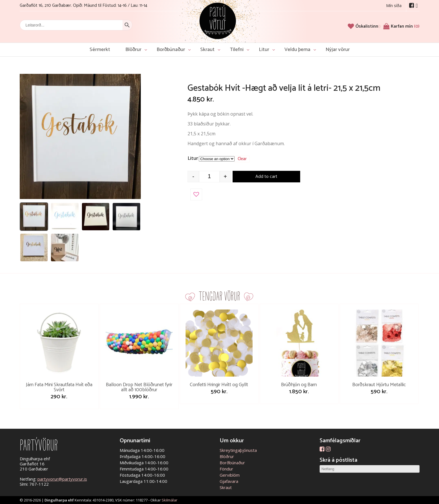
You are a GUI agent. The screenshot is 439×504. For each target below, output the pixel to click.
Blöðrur (133, 50)
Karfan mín (405, 26)
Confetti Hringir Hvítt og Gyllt (219, 385)
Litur (264, 50)
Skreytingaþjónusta (238, 450)
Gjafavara (229, 481)
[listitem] (34, 217)
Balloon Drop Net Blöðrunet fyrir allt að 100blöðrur (139, 387)
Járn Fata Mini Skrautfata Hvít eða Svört (59, 387)
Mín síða (394, 5)
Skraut (207, 50)
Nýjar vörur (338, 50)
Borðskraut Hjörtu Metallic (379, 385)
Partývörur (218, 20)
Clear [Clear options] (242, 159)
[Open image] (80, 136)
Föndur (226, 469)
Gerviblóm (230, 475)
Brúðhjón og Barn (299, 385)
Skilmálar (170, 500)
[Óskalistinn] (368, 26)
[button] (196, 194)
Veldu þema (297, 50)
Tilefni (237, 50)
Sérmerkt (100, 50)
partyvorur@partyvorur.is (62, 479)
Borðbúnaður (171, 50)
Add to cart (266, 177)
